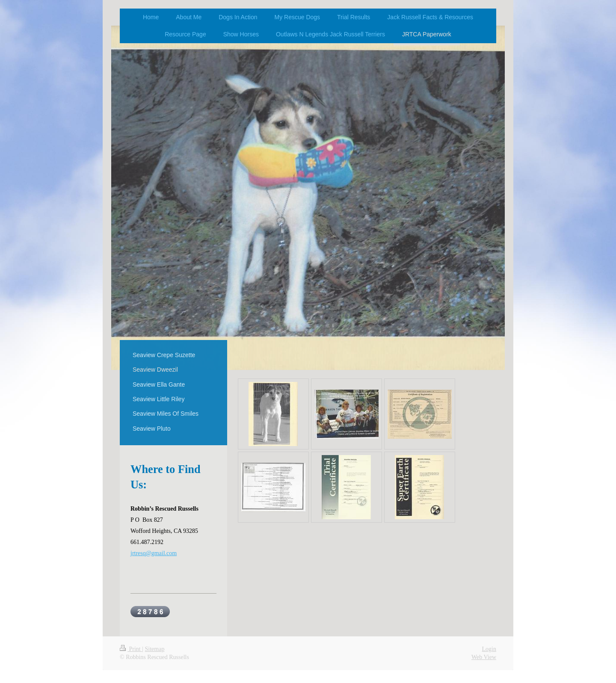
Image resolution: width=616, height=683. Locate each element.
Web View (484, 657)
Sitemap (155, 649)
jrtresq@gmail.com (154, 553)
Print (131, 649)
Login (489, 649)
